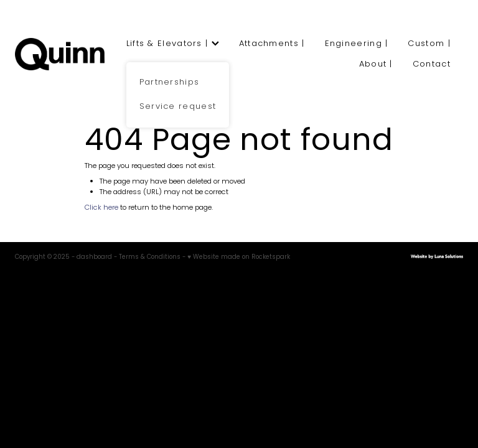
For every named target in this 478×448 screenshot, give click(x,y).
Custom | (429, 44)
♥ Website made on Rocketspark (239, 258)
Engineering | (357, 44)
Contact (432, 64)
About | (376, 64)
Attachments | (272, 44)
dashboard (94, 258)
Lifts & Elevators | (173, 44)
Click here (101, 208)
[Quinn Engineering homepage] (60, 54)
